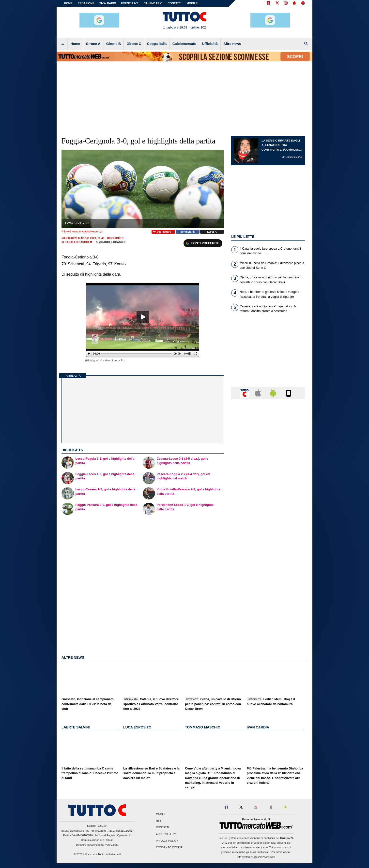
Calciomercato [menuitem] (184, 44)
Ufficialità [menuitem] (210, 44)
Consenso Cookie (169, 847)
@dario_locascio (110, 242)
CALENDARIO (153, 3)
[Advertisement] (268, 594)
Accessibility (166, 834)
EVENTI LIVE (130, 3)
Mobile (161, 814)
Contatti (162, 827)
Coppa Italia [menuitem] (157, 44)
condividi (188, 232)
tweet (212, 232)
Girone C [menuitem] (134, 44)
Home (68, 3)
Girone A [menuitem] (93, 44)
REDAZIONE (86, 3)
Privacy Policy (167, 841)
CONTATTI (175, 3)
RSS (159, 821)
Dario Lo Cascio (77, 242)
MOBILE (192, 3)
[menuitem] (63, 44)
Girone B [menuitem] (114, 44)
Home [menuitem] (75, 44)
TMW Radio (108, 3)
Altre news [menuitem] (232, 44)
